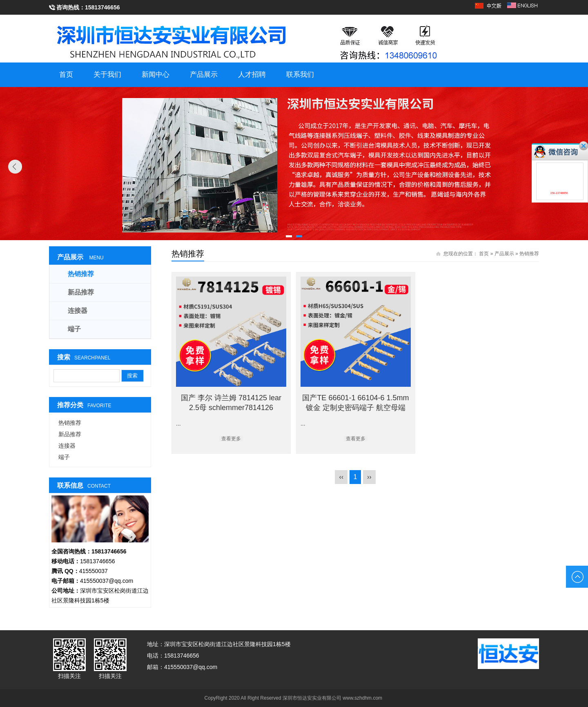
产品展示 (204, 75)
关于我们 (107, 75)
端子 (74, 329)
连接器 (78, 311)
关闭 (584, 146)
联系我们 (300, 75)
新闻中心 (156, 75)
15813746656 (102, 7)
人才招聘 (252, 75)
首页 (66, 75)
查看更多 (231, 439)
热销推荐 (529, 254)
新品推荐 (81, 292)
